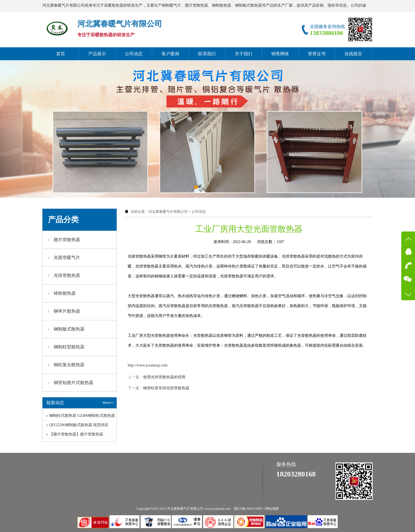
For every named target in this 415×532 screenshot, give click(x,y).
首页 (61, 54)
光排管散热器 (67, 275)
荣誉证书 (317, 54)
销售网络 (280, 54)
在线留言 (353, 54)
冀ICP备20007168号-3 (249, 509)
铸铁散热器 (65, 293)
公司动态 (134, 54)
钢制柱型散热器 (69, 347)
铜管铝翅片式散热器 (73, 383)
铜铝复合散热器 (69, 365)
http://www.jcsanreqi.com (148, 365)
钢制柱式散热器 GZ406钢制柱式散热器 (82, 416)
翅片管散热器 (67, 240)
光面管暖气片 (67, 257)
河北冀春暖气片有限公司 (168, 212)
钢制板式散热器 (69, 329)
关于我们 (244, 54)
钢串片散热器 (67, 311)
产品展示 (97, 54)
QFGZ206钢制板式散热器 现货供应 (79, 425)
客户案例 (170, 54)
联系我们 (207, 54)
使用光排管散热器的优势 (164, 377)
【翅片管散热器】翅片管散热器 (76, 434)
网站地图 (272, 509)
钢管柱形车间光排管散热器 (166, 388)
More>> (108, 403)
